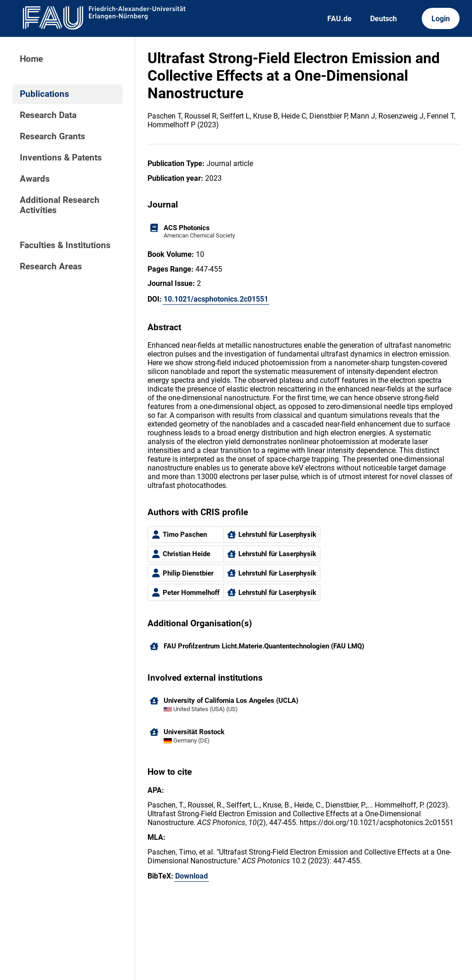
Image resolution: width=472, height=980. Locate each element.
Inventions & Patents (61, 158)
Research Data (48, 115)
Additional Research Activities (60, 205)
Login (441, 19)
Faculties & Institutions (65, 245)
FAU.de (339, 19)
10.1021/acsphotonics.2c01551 (216, 299)
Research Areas (51, 267)
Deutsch (383, 19)
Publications (44, 94)
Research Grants (53, 137)
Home (31, 59)
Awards (35, 179)
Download (192, 876)
